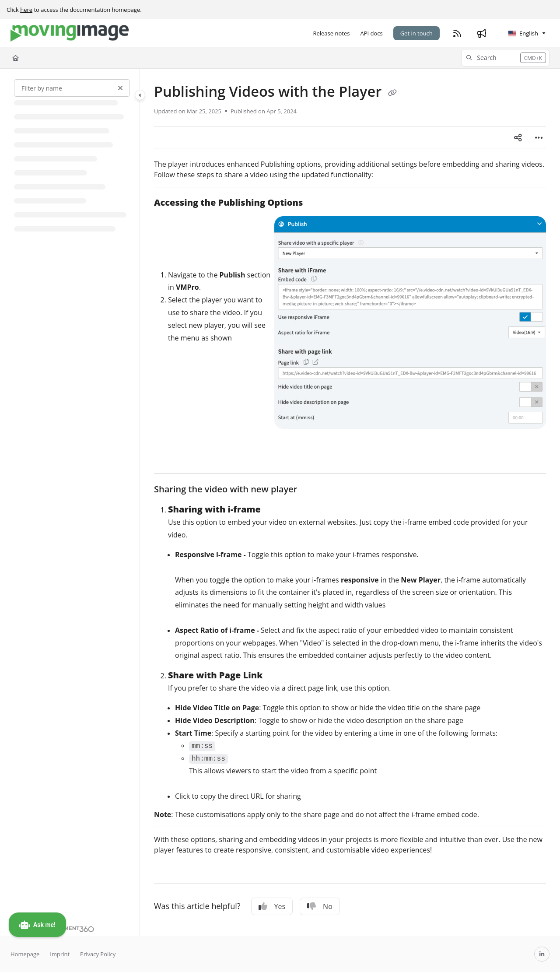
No (320, 906)
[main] (350, 502)
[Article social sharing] (518, 137)
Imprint (60, 954)
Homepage (25, 954)
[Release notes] (331, 33)
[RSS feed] (457, 33)
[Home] (16, 58)
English (523, 33)
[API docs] (371, 33)
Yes (272, 906)
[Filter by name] (72, 88)
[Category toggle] (140, 95)
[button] (505, 58)
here (26, 10)
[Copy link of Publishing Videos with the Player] (392, 93)
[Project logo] (70, 33)
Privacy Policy (98, 954)
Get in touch (416, 33)
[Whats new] (482, 33)
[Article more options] (539, 137)
